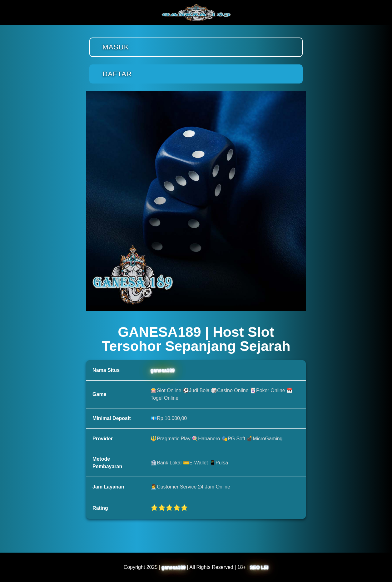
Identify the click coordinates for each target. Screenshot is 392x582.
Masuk (116, 47)
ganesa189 (163, 370)
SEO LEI (259, 567)
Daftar (117, 74)
